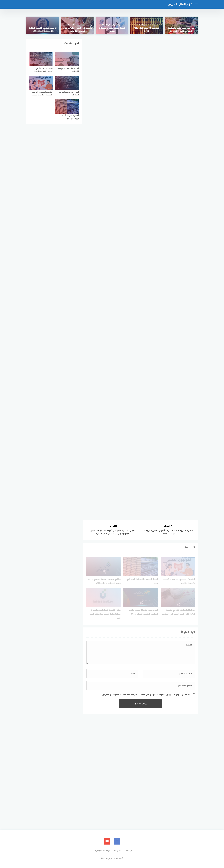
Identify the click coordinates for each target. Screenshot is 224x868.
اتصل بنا (118, 851)
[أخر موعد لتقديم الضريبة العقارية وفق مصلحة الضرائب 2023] (43, 25)
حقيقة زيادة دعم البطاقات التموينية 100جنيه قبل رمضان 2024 (147, 28)
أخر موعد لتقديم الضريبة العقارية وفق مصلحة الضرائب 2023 (43, 29)
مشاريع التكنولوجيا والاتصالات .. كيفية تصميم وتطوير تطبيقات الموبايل (112, 28)
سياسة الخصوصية (103, 851)
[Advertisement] (141, 60)
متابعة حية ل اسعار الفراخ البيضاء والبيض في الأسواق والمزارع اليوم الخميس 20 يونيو (77, 28)
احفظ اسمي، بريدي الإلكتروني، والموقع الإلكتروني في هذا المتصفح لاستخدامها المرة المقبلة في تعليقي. (147, 695)
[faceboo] (117, 841)
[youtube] (107, 841)
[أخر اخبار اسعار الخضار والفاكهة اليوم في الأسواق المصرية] (181, 25)
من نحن (129, 851)
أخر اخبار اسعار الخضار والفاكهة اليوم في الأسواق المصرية (181, 29)
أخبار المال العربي (181, 4)
